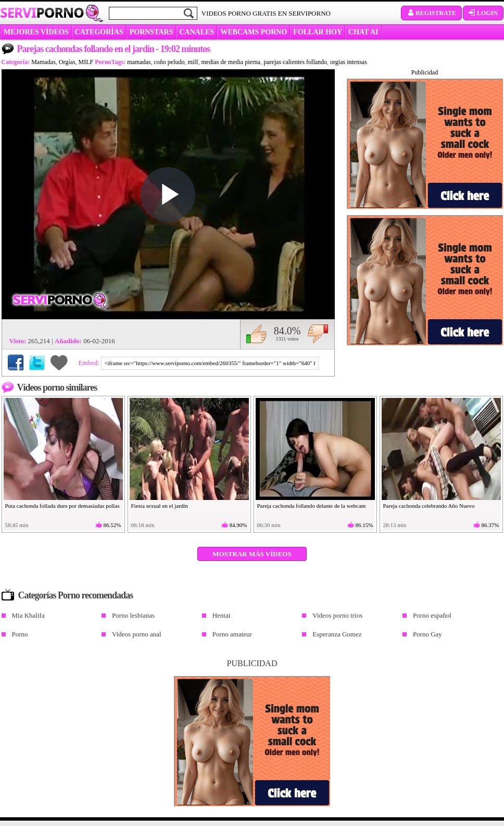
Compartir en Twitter (37, 362)
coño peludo (169, 62)
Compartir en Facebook (16, 362)
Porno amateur (232, 634)
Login (483, 13)
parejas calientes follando (295, 62)
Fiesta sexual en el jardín (160, 506)
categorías (99, 32)
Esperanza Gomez (337, 634)
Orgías (67, 62)
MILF (86, 62)
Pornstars (152, 32)
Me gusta (256, 334)
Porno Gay (427, 634)
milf (193, 62)
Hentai (222, 615)
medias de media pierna (231, 62)
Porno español (432, 615)
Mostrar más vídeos (252, 554)
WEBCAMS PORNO (254, 32)
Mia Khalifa (28, 615)
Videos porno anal (137, 634)
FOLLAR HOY (318, 32)
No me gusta (318, 334)
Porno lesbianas (133, 615)
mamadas (139, 62)
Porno (20, 634)
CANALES (197, 32)
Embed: (90, 363)
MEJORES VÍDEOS (36, 32)
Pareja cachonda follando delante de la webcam (312, 506)
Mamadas (43, 62)
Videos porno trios (337, 615)
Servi (42, 12)
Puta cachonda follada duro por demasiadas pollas (62, 506)
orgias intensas (349, 62)
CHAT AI (363, 32)
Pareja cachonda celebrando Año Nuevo (429, 506)
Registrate (431, 13)
